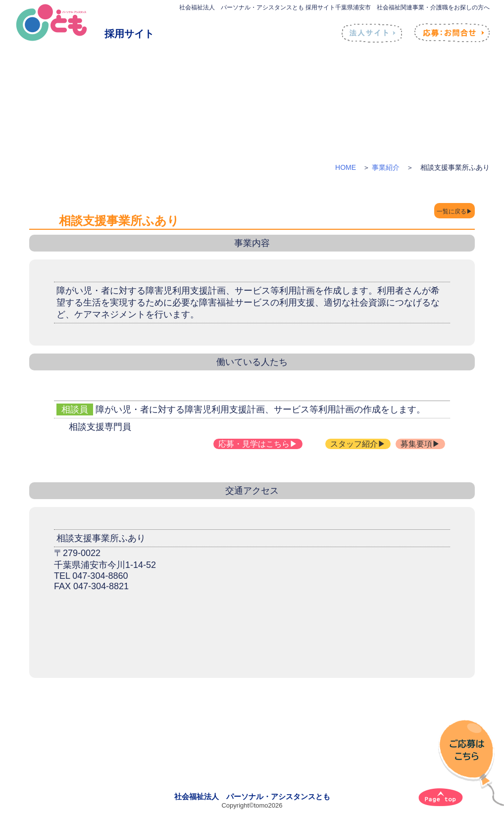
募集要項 (416, 444)
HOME (346, 167)
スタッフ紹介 (354, 444)
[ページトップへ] (441, 797)
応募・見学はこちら (254, 444)
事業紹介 (386, 167)
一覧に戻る (441, 211)
